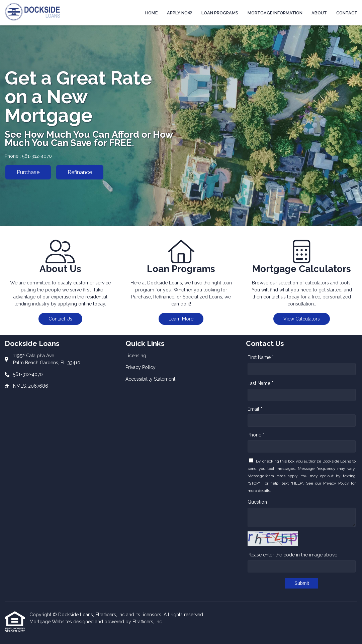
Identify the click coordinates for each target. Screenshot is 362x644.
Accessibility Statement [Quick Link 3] (150, 379)
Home (151, 13)
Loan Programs (220, 13)
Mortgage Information (275, 13)
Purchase (28, 172)
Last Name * (260, 383)
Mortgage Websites (51, 622)
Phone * (256, 435)
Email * (255, 409)
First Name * (261, 357)
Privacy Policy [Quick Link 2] (141, 367)
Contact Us (60, 319)
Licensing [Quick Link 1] (136, 356)
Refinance (80, 172)
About (319, 13)
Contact (347, 13)
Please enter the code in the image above (292, 555)
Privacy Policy (336, 483)
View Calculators (302, 319)
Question (257, 502)
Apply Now (179, 13)
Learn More (181, 319)
